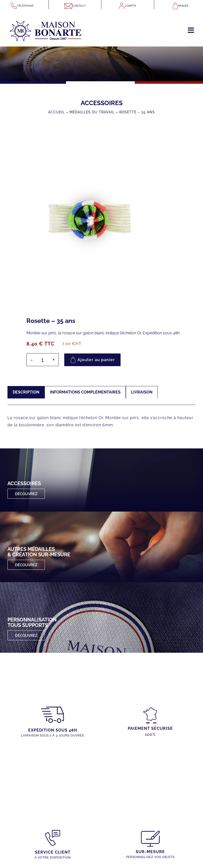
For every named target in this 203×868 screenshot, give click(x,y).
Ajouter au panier (96, 360)
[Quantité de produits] (43, 360)
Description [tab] (26, 392)
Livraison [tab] (142, 392)
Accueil (56, 112)
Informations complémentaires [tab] (85, 392)
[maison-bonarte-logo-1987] (45, 16)
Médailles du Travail (92, 112)
